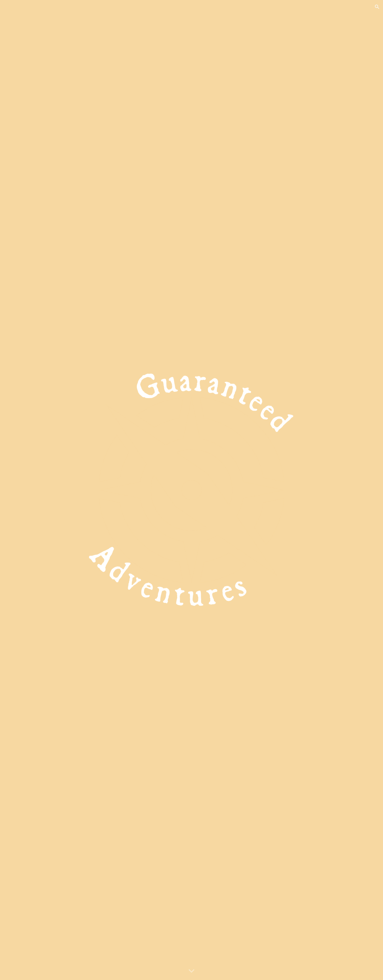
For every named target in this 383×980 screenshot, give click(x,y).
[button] (377, 7)
